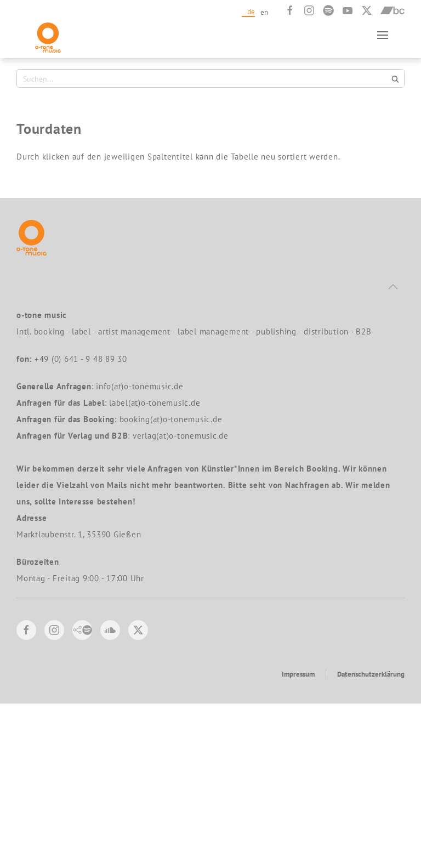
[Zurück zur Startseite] (48, 35)
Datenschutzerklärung (371, 839)
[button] (383, 35)
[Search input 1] (204, 78)
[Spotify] (328, 10)
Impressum (298, 839)
